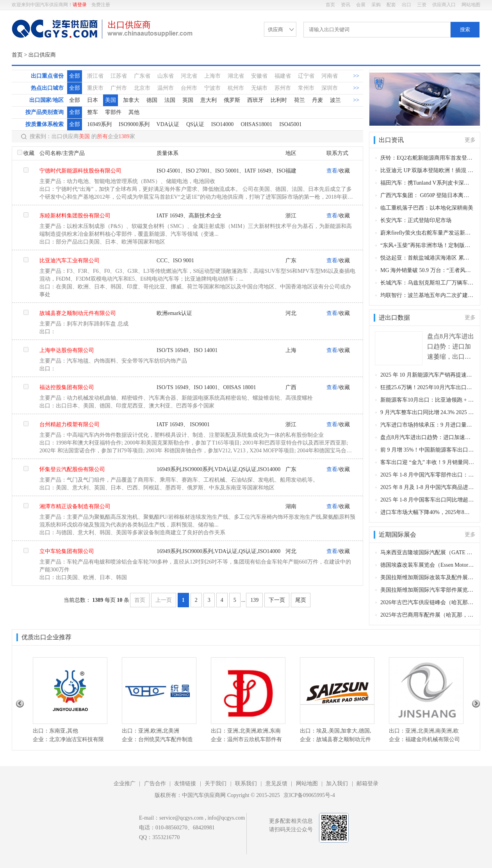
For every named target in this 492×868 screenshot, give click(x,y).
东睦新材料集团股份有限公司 (75, 216)
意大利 (209, 100)
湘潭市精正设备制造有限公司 (75, 506)
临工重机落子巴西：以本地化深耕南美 (427, 208)
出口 (406, 5)
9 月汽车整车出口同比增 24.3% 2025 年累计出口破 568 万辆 (427, 412)
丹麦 (317, 100)
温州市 (166, 88)
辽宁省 (306, 76)
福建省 (283, 76)
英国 (188, 100)
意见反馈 (276, 784)
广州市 (119, 88)
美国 (111, 100)
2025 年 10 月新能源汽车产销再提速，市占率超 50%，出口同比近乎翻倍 (427, 375)
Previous (20, 704)
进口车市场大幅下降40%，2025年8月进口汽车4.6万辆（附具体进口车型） (427, 512)
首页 (330, 5)
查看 (332, 171)
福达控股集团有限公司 (67, 387)
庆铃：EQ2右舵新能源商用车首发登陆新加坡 (427, 158)
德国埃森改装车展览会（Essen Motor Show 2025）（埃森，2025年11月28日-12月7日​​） (427, 565)
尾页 (301, 600)
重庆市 (95, 88)
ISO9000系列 (134, 124)
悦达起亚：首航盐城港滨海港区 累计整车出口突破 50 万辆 (427, 258)
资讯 (346, 5)
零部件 (113, 112)
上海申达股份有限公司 (67, 350)
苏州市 (283, 88)
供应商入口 (444, 5)
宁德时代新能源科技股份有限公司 (80, 171)
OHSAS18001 (256, 124)
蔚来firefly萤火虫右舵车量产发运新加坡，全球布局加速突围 (427, 233)
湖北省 (236, 76)
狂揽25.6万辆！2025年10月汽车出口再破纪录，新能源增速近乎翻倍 (427, 387)
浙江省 (95, 76)
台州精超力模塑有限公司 (70, 424)
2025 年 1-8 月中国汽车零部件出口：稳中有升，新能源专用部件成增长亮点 (427, 475)
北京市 (142, 88)
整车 (93, 112)
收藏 (29, 153)
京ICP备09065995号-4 (309, 795)
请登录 (80, 5)
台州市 (189, 88)
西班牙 (255, 100)
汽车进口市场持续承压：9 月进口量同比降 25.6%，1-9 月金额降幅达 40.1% (427, 425)
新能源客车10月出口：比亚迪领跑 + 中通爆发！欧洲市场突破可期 (427, 400)
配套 (391, 5)
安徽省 (259, 76)
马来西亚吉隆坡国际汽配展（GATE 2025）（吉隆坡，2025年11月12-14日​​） (427, 552)
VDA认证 (168, 124)
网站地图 (471, 5)
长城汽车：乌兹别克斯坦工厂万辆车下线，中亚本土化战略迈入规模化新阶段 (427, 283)
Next (476, 704)
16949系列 (99, 124)
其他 (134, 112)
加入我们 (337, 784)
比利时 (279, 100)
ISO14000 (223, 124)
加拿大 (131, 100)
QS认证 (195, 124)
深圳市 (330, 88)
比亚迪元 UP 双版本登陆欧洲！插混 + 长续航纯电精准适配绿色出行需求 (427, 170)
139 (254, 600)
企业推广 (125, 784)
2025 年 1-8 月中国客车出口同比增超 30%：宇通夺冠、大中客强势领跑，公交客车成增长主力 (427, 500)
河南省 (330, 76)
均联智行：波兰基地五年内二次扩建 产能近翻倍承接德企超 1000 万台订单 (427, 295)
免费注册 (101, 5)
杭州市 (236, 88)
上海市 (212, 76)
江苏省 (119, 76)
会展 (361, 5)
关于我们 (216, 784)
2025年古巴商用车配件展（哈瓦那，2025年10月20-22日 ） (427, 615)
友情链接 (185, 784)
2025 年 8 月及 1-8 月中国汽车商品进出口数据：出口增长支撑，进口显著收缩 (427, 487)
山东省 (166, 76)
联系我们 (246, 784)
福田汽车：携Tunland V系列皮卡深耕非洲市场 (427, 183)
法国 (170, 100)
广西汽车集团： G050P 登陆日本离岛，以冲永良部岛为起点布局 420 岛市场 (427, 195)
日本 (93, 100)
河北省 (189, 76)
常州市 (306, 88)
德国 (152, 100)
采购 (376, 5)
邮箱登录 (367, 784)
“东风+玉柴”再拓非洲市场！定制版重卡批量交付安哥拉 (427, 245)
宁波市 (212, 88)
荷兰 (299, 100)
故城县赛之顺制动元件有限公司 (78, 313)
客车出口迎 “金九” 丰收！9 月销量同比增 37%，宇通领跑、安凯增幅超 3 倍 (427, 462)
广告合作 (155, 784)
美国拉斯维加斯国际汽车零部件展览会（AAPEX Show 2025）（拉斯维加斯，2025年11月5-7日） (427, 590)
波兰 (335, 100)
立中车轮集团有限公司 (67, 551)
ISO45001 (291, 124)
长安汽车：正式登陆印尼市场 (416, 220)
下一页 (277, 600)
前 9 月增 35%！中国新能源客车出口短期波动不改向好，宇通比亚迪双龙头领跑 (427, 450)
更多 (470, 140)
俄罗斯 (232, 100)
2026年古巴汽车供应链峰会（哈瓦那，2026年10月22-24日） (427, 602)
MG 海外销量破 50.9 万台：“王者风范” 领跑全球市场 (427, 270)
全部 (75, 76)
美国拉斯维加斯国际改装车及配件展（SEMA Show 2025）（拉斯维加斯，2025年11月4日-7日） (427, 577)
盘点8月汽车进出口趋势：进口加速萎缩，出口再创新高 (427, 437)
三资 (422, 5)
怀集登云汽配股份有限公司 (72, 469)
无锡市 (259, 88)
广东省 (142, 76)
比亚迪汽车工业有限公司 (70, 261)
